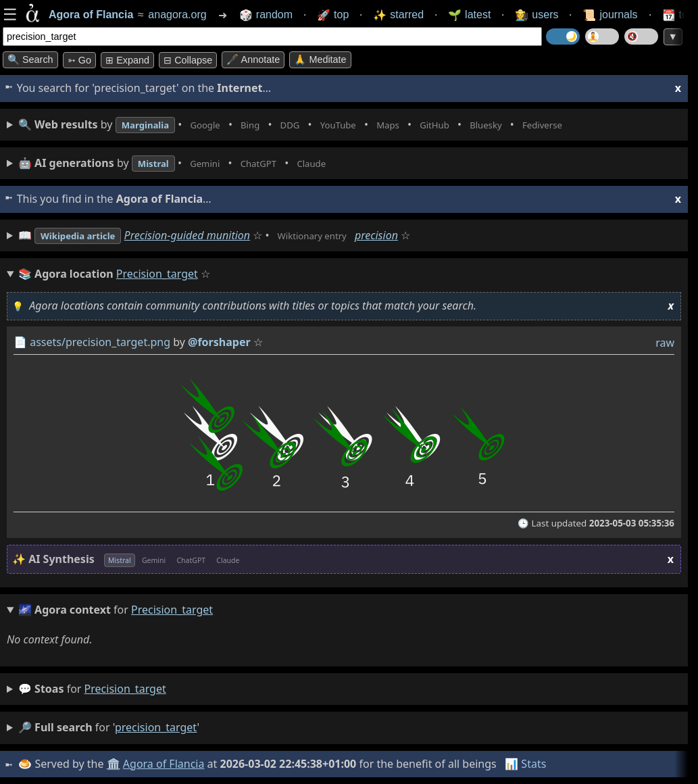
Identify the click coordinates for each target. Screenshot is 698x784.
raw (665, 343)
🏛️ (114, 764)
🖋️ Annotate (253, 59)
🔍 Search (30, 59)
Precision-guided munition (204, 235)
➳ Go (79, 60)
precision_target (125, 689)
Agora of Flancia (165, 764)
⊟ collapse (188, 60)
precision (407, 235)
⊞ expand (127, 60)
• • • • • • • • (323, 125)
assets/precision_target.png (100, 342)
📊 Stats (527, 764)
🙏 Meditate (320, 59)
